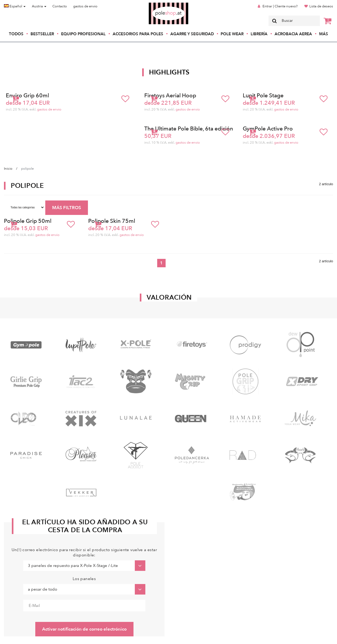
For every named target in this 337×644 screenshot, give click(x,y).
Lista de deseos (321, 6)
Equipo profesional (83, 34)
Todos (16, 34)
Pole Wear (232, 34)
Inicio (8, 169)
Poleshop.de (156, 4)
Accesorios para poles (138, 34)
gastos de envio (85, 6)
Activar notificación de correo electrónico (84, 629)
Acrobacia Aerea (293, 34)
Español (15, 6)
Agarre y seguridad (192, 34)
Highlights (169, 72)
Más (324, 34)
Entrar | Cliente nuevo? (280, 6)
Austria (39, 6)
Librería (259, 34)
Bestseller (42, 34)
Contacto (60, 6)
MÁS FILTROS (67, 208)
